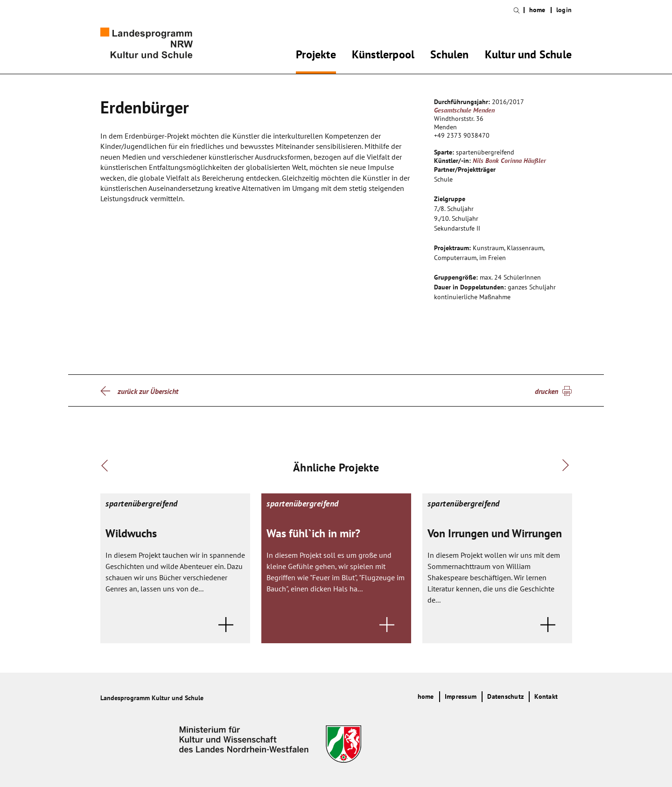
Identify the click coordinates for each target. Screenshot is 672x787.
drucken (546, 391)
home (537, 10)
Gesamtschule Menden (464, 110)
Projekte (316, 56)
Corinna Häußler (523, 161)
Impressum (461, 696)
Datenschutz (505, 696)
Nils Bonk (486, 161)
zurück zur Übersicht (148, 391)
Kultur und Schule (528, 56)
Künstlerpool (383, 56)
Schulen (449, 56)
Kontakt (546, 696)
